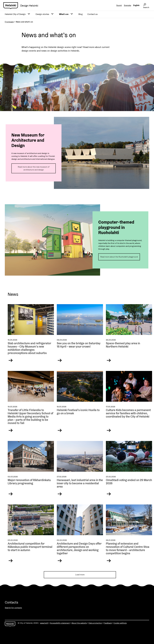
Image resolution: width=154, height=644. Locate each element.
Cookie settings (120, 623)
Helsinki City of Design (15, 14)
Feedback (108, 623)
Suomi (119, 5)
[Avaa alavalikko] (29, 14)
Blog (81, 14)
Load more (80, 575)
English (136, 5)
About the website (79, 623)
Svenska (127, 5)
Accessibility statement (60, 623)
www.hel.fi (44, 623)
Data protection (95, 623)
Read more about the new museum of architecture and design (34, 168)
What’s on (64, 14)
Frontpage (9, 22)
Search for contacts (13, 608)
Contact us (92, 14)
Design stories (42, 14)
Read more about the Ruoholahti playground (119, 257)
